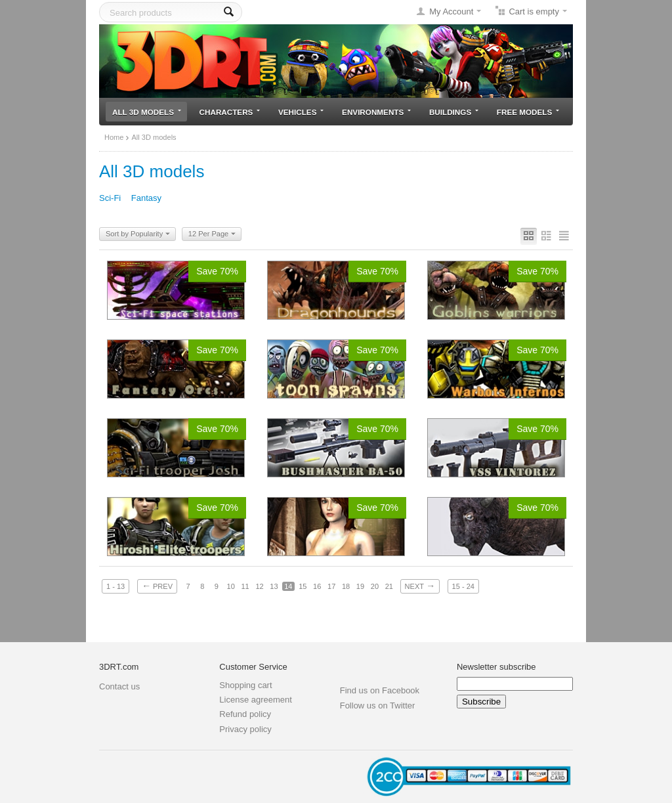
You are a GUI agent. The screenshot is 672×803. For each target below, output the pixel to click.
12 (259, 586)
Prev (157, 586)
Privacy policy (245, 729)
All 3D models (147, 112)
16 (317, 586)
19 (360, 586)
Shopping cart (245, 685)
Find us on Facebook (380, 690)
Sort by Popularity (138, 234)
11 (245, 586)
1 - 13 (115, 586)
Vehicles (301, 112)
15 (303, 586)
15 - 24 (463, 586)
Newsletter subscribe (496, 667)
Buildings (454, 112)
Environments (376, 112)
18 (346, 586)
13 (274, 586)
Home (114, 137)
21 (389, 586)
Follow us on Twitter (378, 705)
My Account (451, 11)
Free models (528, 112)
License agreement (256, 700)
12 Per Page (212, 234)
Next (420, 586)
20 (375, 586)
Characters (230, 112)
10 (231, 586)
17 (331, 586)
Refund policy (245, 714)
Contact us (119, 686)
